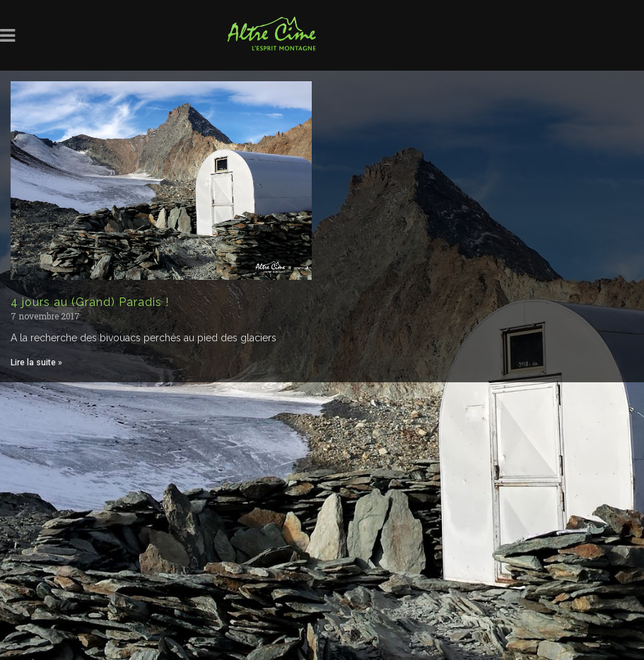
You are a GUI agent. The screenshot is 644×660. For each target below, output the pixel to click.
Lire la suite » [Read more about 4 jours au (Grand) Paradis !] (36, 363)
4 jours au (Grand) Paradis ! (90, 302)
